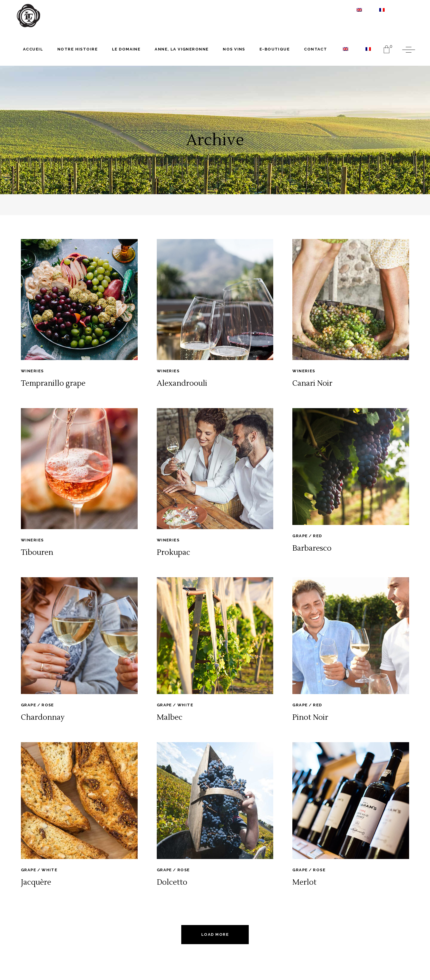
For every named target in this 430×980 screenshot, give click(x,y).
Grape (300, 536)
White (185, 705)
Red (317, 536)
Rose (48, 705)
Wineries (32, 371)
